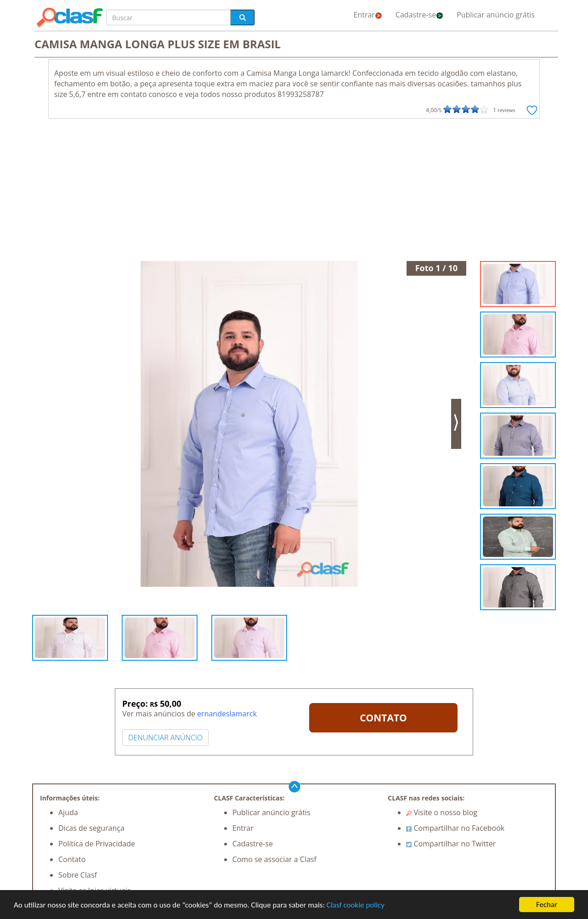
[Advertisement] (294, 192)
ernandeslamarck (227, 714)
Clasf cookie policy (356, 905)
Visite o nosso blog (442, 812)
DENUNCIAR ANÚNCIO (165, 737)
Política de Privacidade (97, 844)
